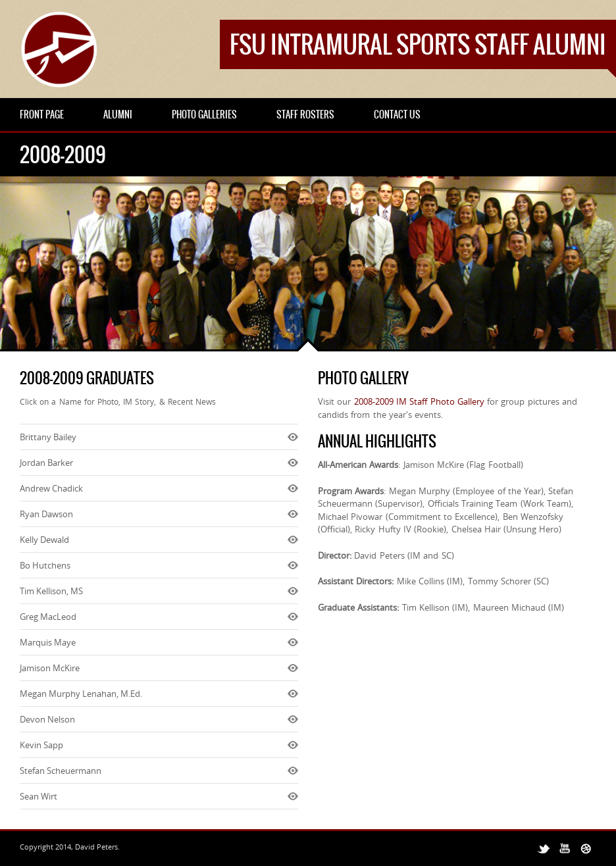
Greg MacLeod (48, 617)
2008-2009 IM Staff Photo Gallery (419, 401)
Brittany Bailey (48, 437)
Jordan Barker (46, 463)
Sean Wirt (38, 796)
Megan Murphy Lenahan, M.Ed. (81, 694)
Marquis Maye (48, 642)
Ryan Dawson (46, 514)
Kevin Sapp (41, 745)
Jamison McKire (50, 668)
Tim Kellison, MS (51, 591)
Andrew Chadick (51, 488)
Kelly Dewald (44, 540)
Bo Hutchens (45, 565)
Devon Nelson (47, 719)
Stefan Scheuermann (61, 771)
